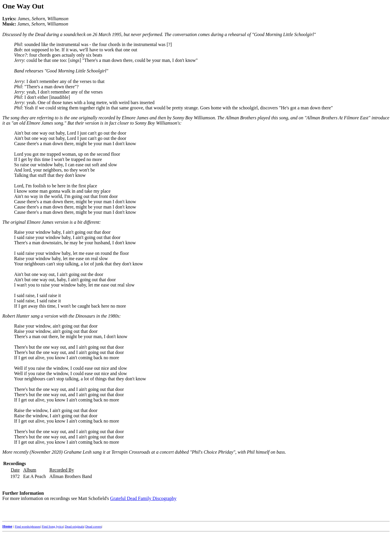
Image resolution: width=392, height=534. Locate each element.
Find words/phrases (27, 526)
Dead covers (93, 526)
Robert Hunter (16, 316)
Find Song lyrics (52, 526)
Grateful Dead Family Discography (143, 498)
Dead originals (74, 526)
